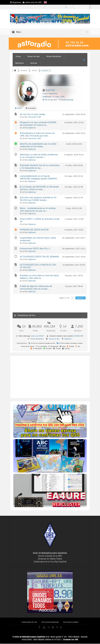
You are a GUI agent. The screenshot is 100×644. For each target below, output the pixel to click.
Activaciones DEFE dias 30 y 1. (35, 249)
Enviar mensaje (66, 100)
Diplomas (32, 128)
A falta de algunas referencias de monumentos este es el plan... (36, 288)
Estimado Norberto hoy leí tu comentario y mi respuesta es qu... (40, 167)
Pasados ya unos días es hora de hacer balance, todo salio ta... (39, 277)
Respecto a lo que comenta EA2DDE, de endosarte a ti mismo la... (38, 124)
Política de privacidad (50, 623)
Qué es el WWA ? (38, 336)
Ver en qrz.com (50, 100)
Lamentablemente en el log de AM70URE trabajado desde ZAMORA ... (40, 178)
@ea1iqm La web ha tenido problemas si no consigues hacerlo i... (39, 156)
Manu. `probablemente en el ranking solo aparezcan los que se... (38, 210)
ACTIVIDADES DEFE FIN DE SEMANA (39, 257)
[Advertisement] (57, 377)
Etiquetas (68, 339)
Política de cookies (71, 623)
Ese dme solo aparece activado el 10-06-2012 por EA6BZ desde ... (38, 199)
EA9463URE (79, 336)
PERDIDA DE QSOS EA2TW (34, 230)
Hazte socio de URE (32, 2)
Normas (34, 63)
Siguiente (81, 298)
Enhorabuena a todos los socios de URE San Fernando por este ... (37, 135)
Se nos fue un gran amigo (33, 115)
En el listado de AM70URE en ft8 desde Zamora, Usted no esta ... (39, 188)
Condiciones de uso (29, 623)
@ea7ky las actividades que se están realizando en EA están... (38, 146)
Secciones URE (35, 117)
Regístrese (16, 2)
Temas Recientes (54, 56)
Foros (18, 56)
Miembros (20, 63)
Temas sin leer (33, 56)
